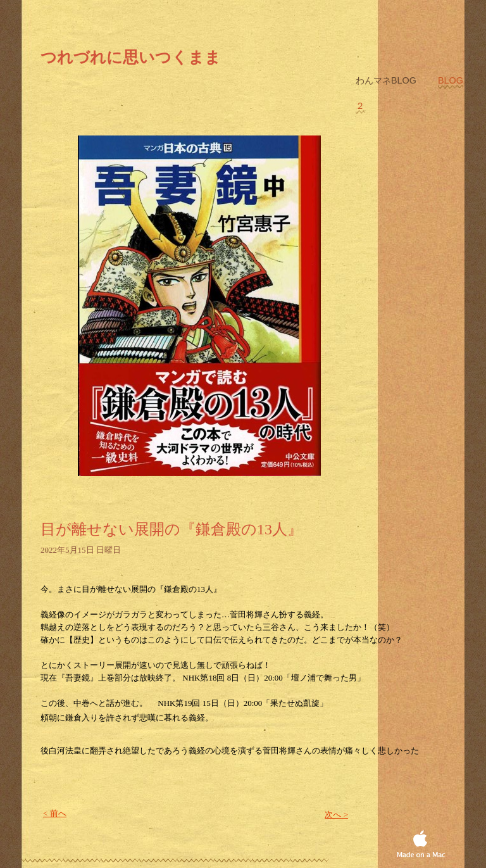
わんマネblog (387, 80)
